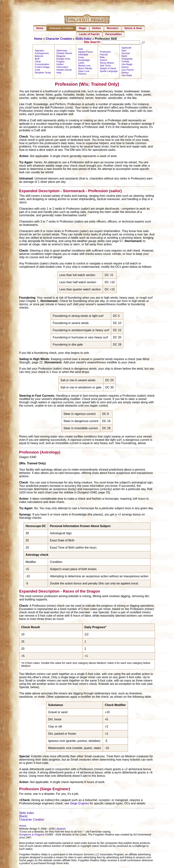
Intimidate (83, 55)
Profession (105, 52)
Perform (82, 74)
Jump (81, 58)
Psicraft (104, 55)
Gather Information (62, 66)
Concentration (42, 65)
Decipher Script (43, 73)
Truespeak (127, 59)
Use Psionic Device (128, 72)
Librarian (61, 829)
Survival (126, 54)
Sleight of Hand (108, 69)
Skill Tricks (105, 66)
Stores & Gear (133, 28)
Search (104, 61)
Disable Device (64, 54)
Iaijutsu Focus (85, 52)
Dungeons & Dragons (32, 835)
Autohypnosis (42, 54)
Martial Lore (84, 66)
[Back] (23, 817)
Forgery (60, 62)
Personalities (114, 34)
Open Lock (84, 72)
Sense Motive (107, 63)
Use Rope (127, 76)
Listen (81, 63)
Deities (97, 28)
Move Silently (85, 69)
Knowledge (84, 61)
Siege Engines (79, 804)
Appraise (39, 51)
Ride (102, 58)
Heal (59, 73)
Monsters (113, 28)
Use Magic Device (127, 66)
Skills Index (83, 39)
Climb (38, 62)
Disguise (61, 57)
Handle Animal (64, 70)
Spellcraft (126, 48)
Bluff (37, 59)
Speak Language (109, 72)
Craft (37, 70)
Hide (80, 50)
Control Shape (42, 68)
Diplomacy (62, 51)
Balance (39, 57)
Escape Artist (63, 59)
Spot (124, 51)
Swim (124, 57)
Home (40, 28)
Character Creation (61, 28)
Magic (83, 28)
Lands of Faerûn (89, 34)
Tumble (125, 62)
